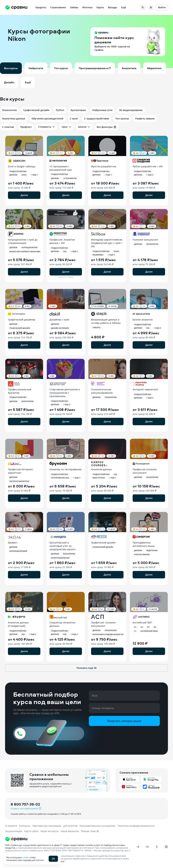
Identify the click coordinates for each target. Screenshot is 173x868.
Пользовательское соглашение (97, 826)
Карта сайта (31, 831)
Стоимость (47, 127)
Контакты (25, 826)
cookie (26, 857)
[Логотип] (83, 839)
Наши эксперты (50, 831)
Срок (67, 127)
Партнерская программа (47, 826)
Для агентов (70, 826)
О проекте (11, 826)
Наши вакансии (70, 831)
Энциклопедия (14, 831)
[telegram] (138, 847)
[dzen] (166, 847)
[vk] (147, 847)
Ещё (124, 7)
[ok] (157, 847)
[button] (86, 42)
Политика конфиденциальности (136, 826)
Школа (84, 127)
